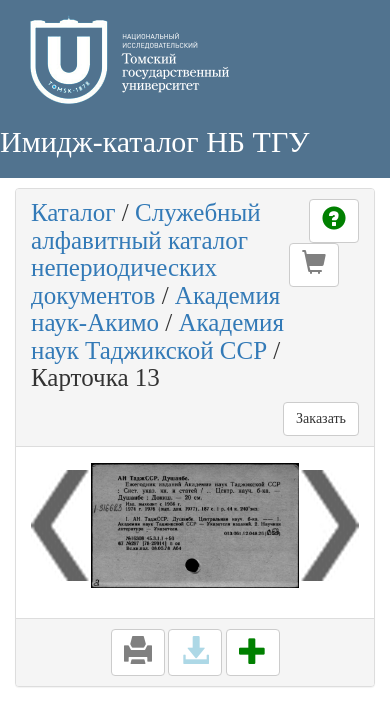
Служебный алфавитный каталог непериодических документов (146, 254)
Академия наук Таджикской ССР (157, 336)
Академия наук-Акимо (155, 309)
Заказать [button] (321, 418)
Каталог (73, 212)
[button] (314, 265)
